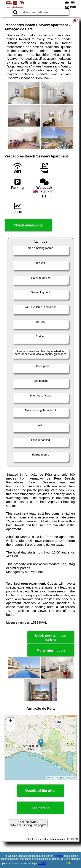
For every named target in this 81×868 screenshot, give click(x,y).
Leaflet (51, 778)
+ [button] (10, 721)
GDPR (42, 863)
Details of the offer (40, 791)
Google (59, 856)
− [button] (10, 727)
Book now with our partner (51, 637)
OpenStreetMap (67, 778)
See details (41, 808)
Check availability (28, 225)
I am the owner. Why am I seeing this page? (28, 823)
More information (51, 651)
